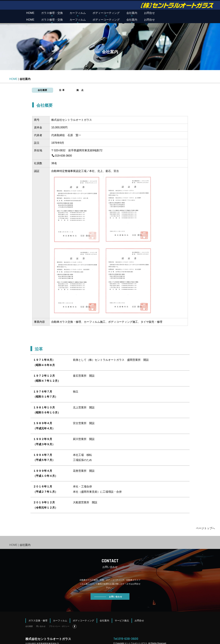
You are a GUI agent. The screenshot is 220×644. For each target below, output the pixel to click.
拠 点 (80, 83)
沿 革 (62, 83)
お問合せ (149, 13)
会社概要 (42, 83)
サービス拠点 (122, 614)
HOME (30, 13)
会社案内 (132, 13)
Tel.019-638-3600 (126, 632)
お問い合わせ (108, 590)
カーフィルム (78, 13)
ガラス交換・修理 (38, 614)
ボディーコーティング (106, 13)
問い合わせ (41, 620)
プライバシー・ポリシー (59, 620)
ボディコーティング (83, 614)
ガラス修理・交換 (52, 13)
